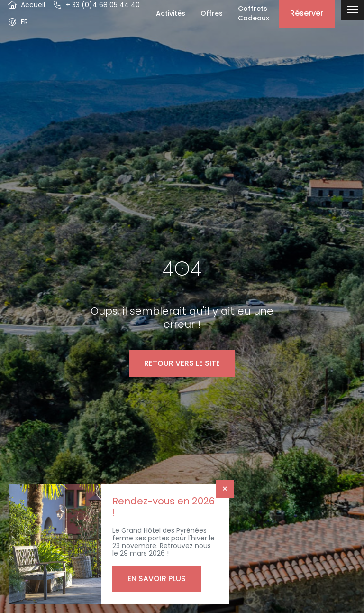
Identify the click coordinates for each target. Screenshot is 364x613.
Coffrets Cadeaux (254, 13)
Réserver (307, 13)
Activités (171, 13)
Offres (212, 13)
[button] (18, 22)
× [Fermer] (225, 489)
